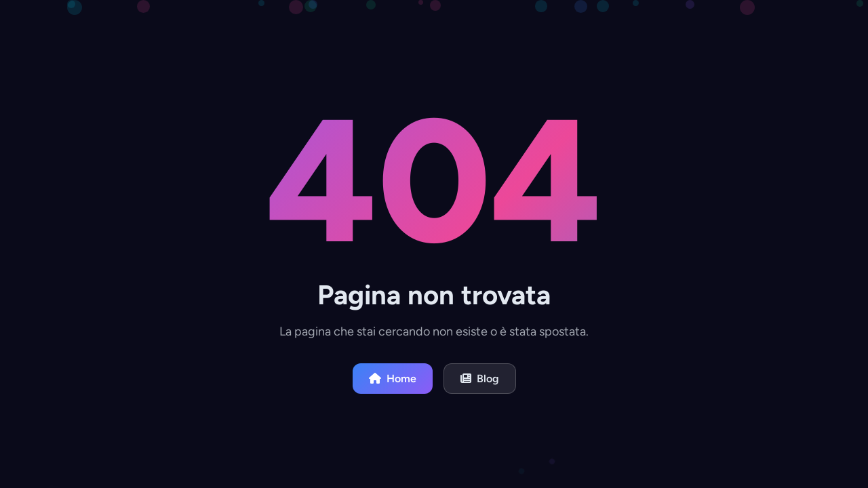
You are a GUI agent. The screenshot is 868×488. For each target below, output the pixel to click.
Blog (480, 379)
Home (393, 379)
